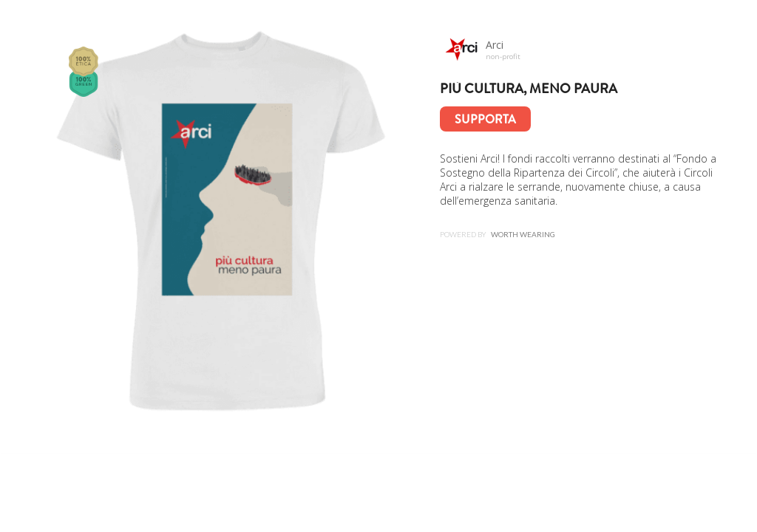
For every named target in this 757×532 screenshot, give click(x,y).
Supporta (485, 119)
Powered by (498, 234)
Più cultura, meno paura (529, 89)
